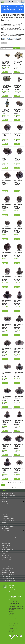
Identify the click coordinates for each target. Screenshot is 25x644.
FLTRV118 (16, 212)
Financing (12, 615)
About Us (11, 585)
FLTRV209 (16, 332)
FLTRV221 (16, 451)
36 (20, 483)
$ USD (11, 2)
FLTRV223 (16, 475)
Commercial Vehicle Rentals (16, 608)
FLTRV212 (4, 380)
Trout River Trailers (14, 632)
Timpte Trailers (13, 627)
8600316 (15, 68)
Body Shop (12, 612)
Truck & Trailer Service (15, 610)
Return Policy (12, 592)
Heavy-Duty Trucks (14, 602)
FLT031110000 (17, 92)
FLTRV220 (4, 451)
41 (11, 485)
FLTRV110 (16, 140)
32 (11, 483)
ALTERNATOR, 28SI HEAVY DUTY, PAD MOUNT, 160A (7, 64)
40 (8, 485)
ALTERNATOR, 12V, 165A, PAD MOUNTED (7, 87)
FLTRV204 (16, 284)
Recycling (12, 613)
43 (15, 485)
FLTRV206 (16, 308)
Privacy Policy (13, 590)
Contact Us (12, 588)
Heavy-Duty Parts (13, 605)
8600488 (3, 92)
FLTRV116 (16, 188)
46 (22, 485)
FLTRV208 (4, 332)
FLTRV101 (16, 116)
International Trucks (14, 619)
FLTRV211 (16, 356)
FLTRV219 (16, 427)
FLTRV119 (4, 236)
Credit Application (13, 594)
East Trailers (12, 630)
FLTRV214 (16, 380)
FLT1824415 (4, 116)
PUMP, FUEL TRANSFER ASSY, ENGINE (7, 111)
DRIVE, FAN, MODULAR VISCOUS (19, 87)
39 (6, 485)
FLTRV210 (4, 356)
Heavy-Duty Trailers (14, 603)
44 (18, 485)
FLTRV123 (4, 284)
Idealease (12, 622)
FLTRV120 (16, 236)
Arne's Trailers (13, 625)
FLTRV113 (4, 164)
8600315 (3, 68)
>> (15, 488)
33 (13, 483)
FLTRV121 (4, 260)
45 (20, 485)
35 (18, 483)
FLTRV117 (4, 212)
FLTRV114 (16, 164)
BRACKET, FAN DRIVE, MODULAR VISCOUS (19, 112)
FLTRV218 (4, 427)
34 (16, 483)
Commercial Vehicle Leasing (16, 607)
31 (9, 483)
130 (12, 488)
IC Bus (11, 620)
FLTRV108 (4, 140)
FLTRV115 (4, 188)
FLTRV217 (16, 404)
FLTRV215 (4, 404)
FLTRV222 (4, 475)
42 (13, 485)
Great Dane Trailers (14, 624)
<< (2, 483)
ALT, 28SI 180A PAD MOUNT (19, 63)
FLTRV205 (4, 308)
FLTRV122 (16, 260)
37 (23, 483)
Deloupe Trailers (13, 629)
